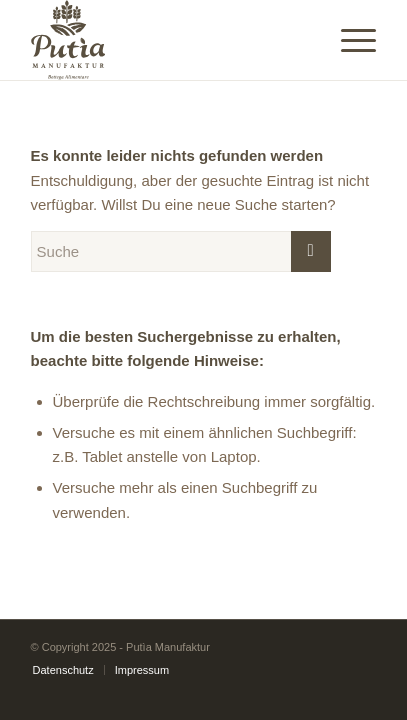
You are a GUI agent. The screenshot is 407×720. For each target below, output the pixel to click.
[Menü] (348, 40)
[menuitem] (63, 670)
